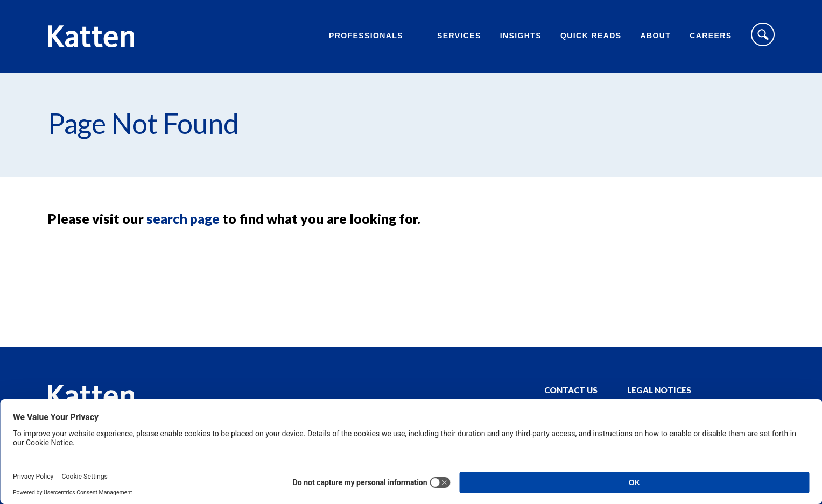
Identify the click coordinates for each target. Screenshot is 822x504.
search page (183, 218)
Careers (711, 36)
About (655, 36)
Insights (521, 36)
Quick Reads (591, 36)
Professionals (366, 36)
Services (459, 36)
